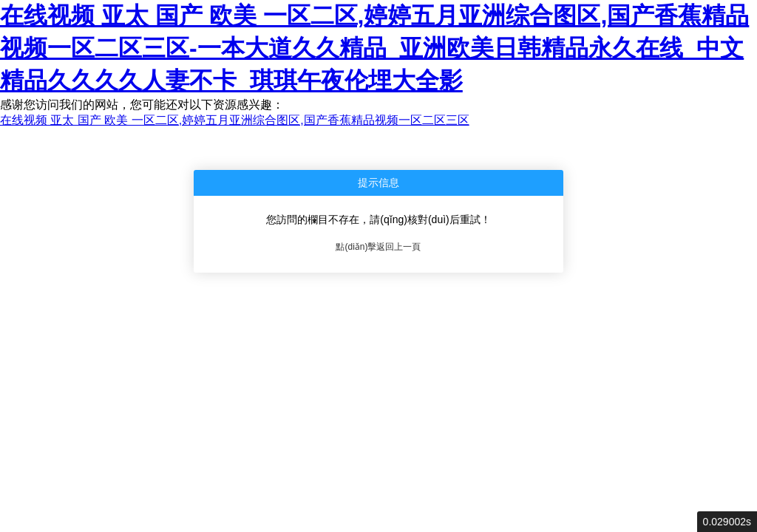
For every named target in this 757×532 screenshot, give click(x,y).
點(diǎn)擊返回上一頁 (378, 247)
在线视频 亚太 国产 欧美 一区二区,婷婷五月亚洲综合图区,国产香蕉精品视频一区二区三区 (235, 120)
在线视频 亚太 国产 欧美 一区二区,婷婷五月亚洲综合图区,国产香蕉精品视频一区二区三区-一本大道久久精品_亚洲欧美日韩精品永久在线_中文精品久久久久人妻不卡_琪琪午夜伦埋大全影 (374, 48)
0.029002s (727, 522)
